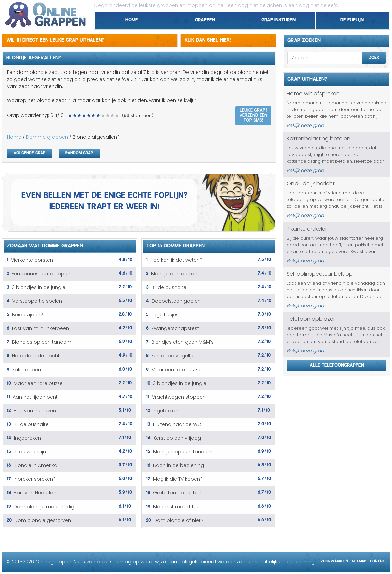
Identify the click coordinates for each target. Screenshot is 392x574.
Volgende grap (30, 152)
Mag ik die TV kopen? (178, 479)
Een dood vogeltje (173, 356)
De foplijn (352, 19)
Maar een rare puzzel (39, 383)
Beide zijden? (28, 315)
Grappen (205, 19)
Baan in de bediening (178, 465)
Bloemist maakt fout (177, 507)
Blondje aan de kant (175, 274)
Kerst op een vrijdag (177, 438)
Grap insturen (278, 19)
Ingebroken (28, 438)
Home (132, 19)
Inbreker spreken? (35, 479)
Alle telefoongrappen (337, 364)
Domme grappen (47, 137)
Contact (378, 560)
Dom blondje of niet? (178, 520)
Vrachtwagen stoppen (179, 397)
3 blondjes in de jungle (39, 287)
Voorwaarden (334, 560)
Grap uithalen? (307, 78)
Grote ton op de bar (177, 493)
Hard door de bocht (36, 356)
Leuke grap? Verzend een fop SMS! (253, 114)
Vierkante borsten (32, 260)
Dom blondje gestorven (43, 520)
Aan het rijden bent (35, 397)
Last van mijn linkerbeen (41, 328)
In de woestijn (30, 452)
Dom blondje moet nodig (44, 507)
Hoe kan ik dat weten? (176, 260)
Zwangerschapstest (175, 328)
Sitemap (359, 560)
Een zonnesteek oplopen (41, 274)
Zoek (374, 57)
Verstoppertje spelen (37, 301)
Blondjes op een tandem (42, 342)
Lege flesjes (165, 315)
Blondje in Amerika (36, 465)
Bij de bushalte (31, 424)
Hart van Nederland (37, 493)
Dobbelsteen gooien (176, 301)
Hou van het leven (35, 411)
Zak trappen (27, 370)
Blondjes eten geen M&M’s (182, 342)
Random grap (79, 152)
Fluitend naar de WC (177, 424)
